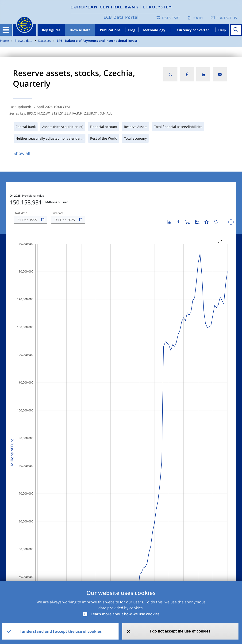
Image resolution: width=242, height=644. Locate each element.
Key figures (51, 30)
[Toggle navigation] (6, 30)
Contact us (227, 18)
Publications (110, 30)
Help (222, 30)
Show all (22, 153)
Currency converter (193, 30)
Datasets (45, 41)
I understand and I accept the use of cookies (61, 631)
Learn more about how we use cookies (125, 614)
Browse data (80, 30)
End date (58, 213)
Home (4, 41)
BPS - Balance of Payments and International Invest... (98, 41)
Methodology (154, 30)
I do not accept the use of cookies (180, 631)
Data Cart (171, 18)
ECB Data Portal (121, 17)
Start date (20, 213)
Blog (132, 30)
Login (198, 18)
